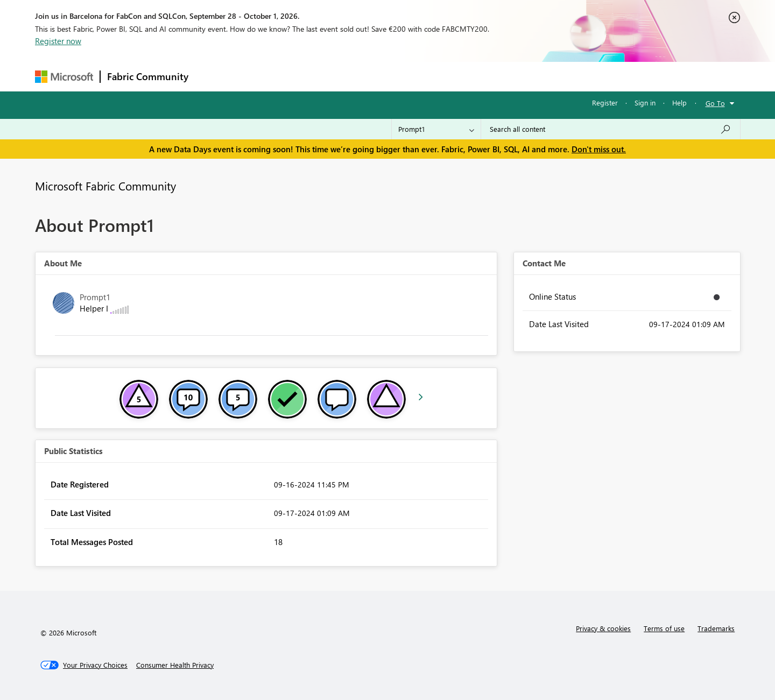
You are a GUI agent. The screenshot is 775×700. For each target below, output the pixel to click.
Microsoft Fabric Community (105, 186)
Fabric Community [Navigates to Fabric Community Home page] (148, 76)
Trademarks (716, 628)
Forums (213, 76)
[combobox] (611, 129)
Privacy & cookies (603, 628)
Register (605, 102)
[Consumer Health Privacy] (175, 665)
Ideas (304, 76)
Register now (58, 41)
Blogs (400, 76)
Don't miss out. (599, 149)
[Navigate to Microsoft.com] (64, 77)
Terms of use (664, 628)
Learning (442, 76)
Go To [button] (715, 103)
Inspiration (260, 76)
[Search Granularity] (436, 129)
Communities (352, 76)
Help (679, 102)
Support (487, 76)
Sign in (645, 102)
